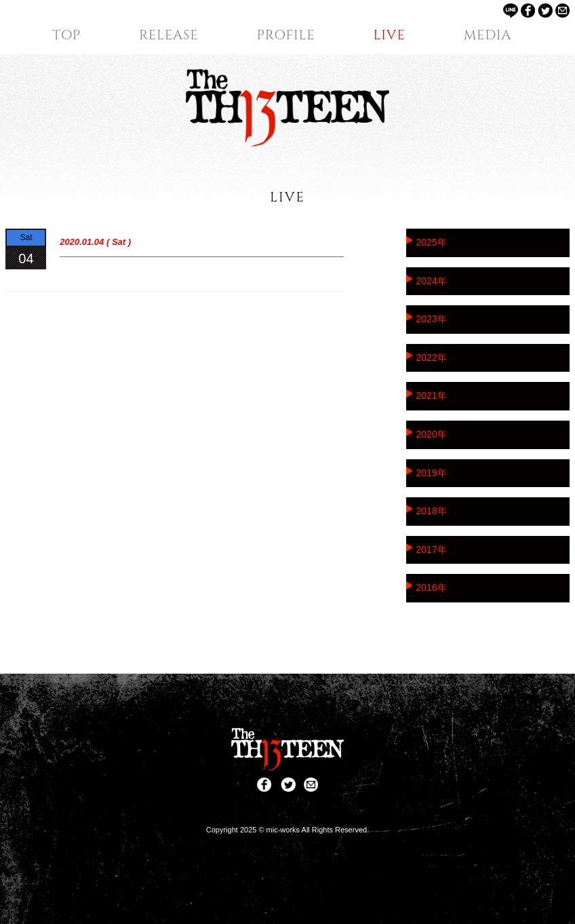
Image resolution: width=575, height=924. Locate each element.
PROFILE (286, 35)
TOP (66, 35)
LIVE (390, 35)
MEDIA (488, 35)
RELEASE (169, 35)
